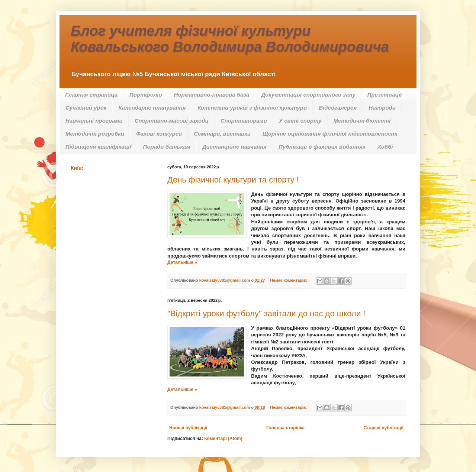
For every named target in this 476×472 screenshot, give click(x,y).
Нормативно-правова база (212, 95)
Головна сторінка (285, 428)
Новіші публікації (188, 428)
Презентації (385, 95)
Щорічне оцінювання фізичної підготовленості (330, 134)
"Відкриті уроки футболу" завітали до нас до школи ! (266, 313)
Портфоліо (146, 95)
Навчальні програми (94, 121)
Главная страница (91, 95)
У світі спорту (300, 121)
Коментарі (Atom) (223, 439)
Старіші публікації (384, 428)
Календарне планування (152, 108)
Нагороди (382, 108)
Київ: (77, 168)
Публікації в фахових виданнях (322, 147)
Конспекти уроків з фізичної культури (252, 108)
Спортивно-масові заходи (172, 121)
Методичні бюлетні (362, 121)
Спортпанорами (244, 121)
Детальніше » (182, 262)
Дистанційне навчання (234, 147)
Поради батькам (167, 147)
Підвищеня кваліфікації (98, 147)
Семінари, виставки (222, 134)
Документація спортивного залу (308, 95)
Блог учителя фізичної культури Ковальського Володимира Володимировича (230, 39)
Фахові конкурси (159, 134)
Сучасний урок (86, 108)
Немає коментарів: (289, 280)
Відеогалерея (338, 108)
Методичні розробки (95, 134)
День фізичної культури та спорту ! (233, 180)
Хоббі (385, 147)
